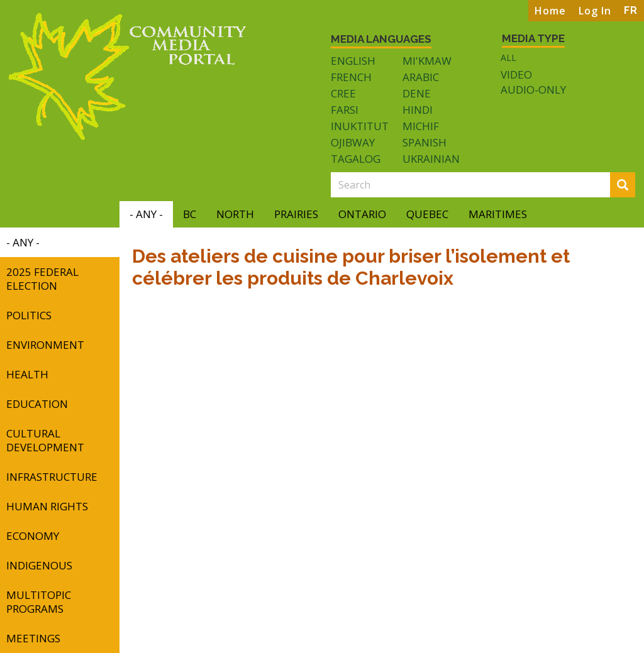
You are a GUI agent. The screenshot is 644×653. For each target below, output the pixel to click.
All (508, 58)
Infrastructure (52, 477)
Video (516, 75)
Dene (417, 93)
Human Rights (47, 506)
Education (37, 404)
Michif (421, 126)
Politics (29, 315)
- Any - (146, 214)
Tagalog (356, 159)
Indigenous (39, 565)
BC (190, 214)
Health (27, 374)
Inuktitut (360, 126)
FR (631, 10)
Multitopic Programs (39, 602)
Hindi (418, 110)
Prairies (296, 214)
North (235, 214)
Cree (343, 93)
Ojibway (353, 142)
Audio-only (533, 90)
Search (626, 186)
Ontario (362, 214)
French (351, 77)
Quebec (427, 214)
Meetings (33, 638)
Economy (33, 536)
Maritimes (498, 214)
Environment (45, 345)
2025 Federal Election (42, 279)
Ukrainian (431, 159)
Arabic (421, 77)
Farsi (345, 110)
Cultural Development (45, 440)
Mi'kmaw (427, 61)
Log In (595, 11)
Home (550, 11)
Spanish (425, 142)
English (353, 61)
